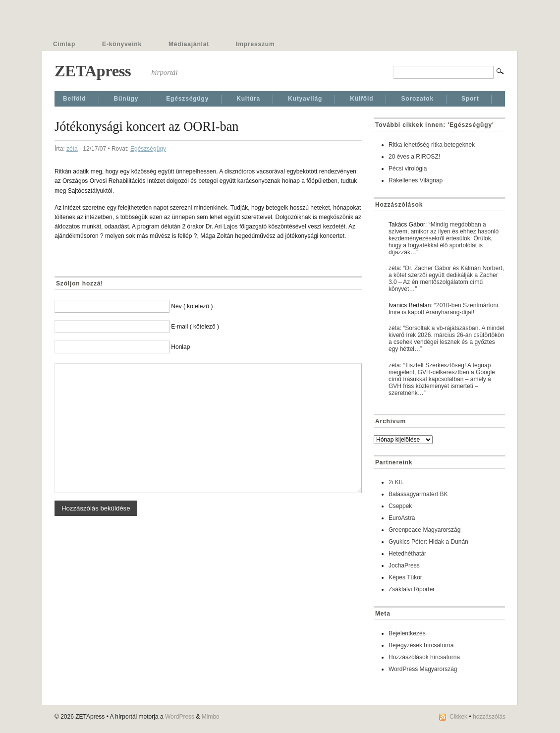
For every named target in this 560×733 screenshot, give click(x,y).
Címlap (64, 44)
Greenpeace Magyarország (424, 530)
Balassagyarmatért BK (418, 494)
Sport (470, 99)
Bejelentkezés (407, 633)
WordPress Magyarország (423, 669)
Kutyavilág (305, 99)
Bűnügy (126, 99)
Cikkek (458, 717)
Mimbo (211, 717)
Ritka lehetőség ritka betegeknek (432, 145)
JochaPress (404, 565)
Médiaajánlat (189, 44)
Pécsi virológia (408, 169)
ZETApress (93, 71)
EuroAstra (402, 518)
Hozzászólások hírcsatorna (424, 657)
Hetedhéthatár (407, 554)
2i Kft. (396, 482)
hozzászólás (489, 717)
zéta (72, 149)
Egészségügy (187, 99)
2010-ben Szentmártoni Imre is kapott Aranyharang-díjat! (443, 309)
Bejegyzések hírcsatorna (421, 645)
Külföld (362, 99)
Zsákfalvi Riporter (412, 589)
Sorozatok (417, 99)
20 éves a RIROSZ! (414, 157)
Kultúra (248, 99)
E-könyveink (122, 44)
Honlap (180, 347)
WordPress (180, 717)
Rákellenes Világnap (416, 180)
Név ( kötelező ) (192, 306)
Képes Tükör (405, 577)
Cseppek (400, 506)
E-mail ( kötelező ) (195, 327)
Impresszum (255, 44)
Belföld (75, 99)
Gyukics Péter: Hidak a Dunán (428, 542)
